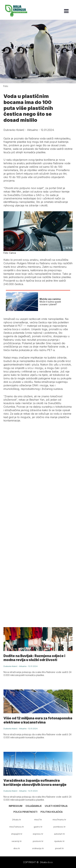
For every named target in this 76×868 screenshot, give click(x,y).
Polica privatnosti (25, 812)
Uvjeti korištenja (56, 806)
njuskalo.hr (59, 841)
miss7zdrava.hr (17, 827)
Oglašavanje (34, 806)
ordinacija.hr (38, 848)
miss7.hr (38, 820)
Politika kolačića (52, 812)
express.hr (38, 834)
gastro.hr (38, 827)
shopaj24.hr (17, 834)
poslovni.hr (38, 841)
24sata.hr (17, 820)
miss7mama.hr (59, 820)
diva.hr (17, 848)
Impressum (16, 806)
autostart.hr (59, 834)
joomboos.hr (59, 827)
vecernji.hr (17, 841)
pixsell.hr (59, 848)
